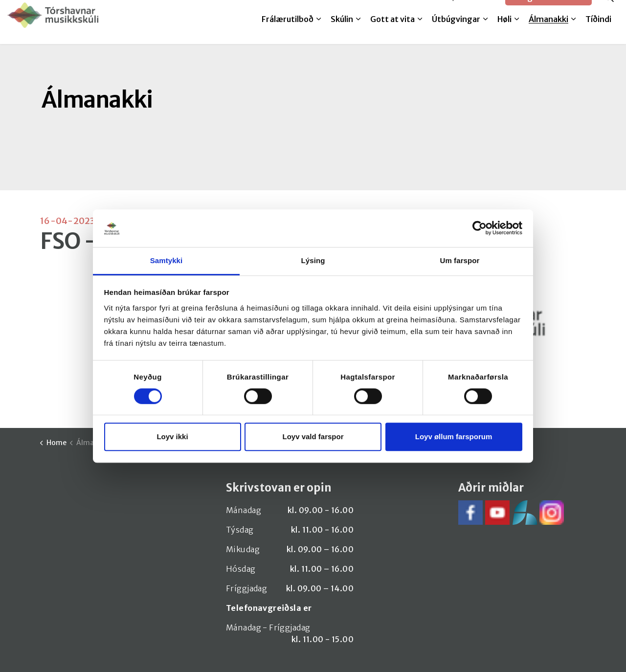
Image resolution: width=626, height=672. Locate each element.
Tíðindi (598, 33)
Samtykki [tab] (167, 260)
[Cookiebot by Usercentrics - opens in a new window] (480, 228)
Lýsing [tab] (313, 260)
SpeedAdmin (472, 11)
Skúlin (342, 33)
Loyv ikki (172, 437)
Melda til (422, 11)
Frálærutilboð (288, 33)
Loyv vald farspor (313, 437)
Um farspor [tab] (459, 260)
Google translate (548, 11)
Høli (504, 33)
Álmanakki (548, 33)
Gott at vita (392, 33)
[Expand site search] (609, 11)
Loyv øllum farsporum (454, 437)
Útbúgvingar (456, 33)
